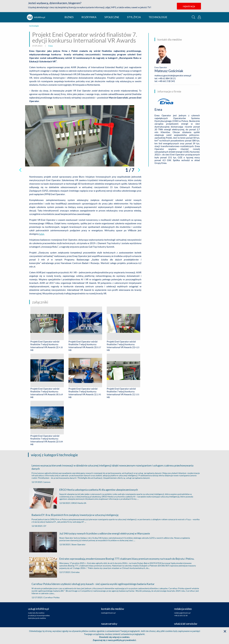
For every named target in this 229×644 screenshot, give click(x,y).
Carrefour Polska (52, 597)
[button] (193, 17)
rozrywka (89, 17)
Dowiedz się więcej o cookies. (115, 637)
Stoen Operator (79, 544)
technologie (158, 17)
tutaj (42, 234)
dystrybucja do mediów (37, 618)
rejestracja (189, 6)
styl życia (134, 17)
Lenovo (47, 482)
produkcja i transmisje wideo (39, 615)
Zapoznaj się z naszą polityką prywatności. (115, 640)
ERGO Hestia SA (79, 503)
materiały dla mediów (36, 613)
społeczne (112, 17)
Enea (51, 46)
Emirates (76, 572)
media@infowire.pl (108, 613)
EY (45, 526)
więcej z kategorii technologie (54, 455)
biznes (69, 17)
